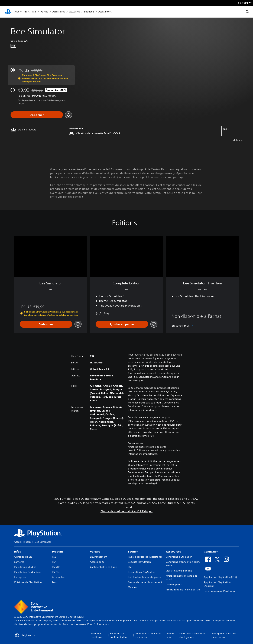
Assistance (104, 12)
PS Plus (44, 12)
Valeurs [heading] (95, 551)
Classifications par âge (179, 571)
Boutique (89, 12)
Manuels (133, 587)
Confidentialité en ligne (103, 567)
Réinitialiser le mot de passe (144, 577)
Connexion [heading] (211, 551)
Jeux (17, 12)
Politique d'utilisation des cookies (224, 635)
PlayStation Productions (28, 572)
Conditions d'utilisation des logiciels (192, 635)
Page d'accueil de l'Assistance (145, 557)
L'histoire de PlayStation (28, 582)
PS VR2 (56, 567)
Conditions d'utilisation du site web (148, 635)
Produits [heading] (58, 551)
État (130, 567)
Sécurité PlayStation (139, 562)
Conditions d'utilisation (179, 557)
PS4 (34, 12)
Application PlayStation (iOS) (220, 577)
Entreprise (20, 577)
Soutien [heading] (133, 551)
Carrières (19, 562)
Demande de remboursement (145, 582)
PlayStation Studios (25, 567)
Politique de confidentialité (118, 635)
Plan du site (171, 635)
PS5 (26, 12)
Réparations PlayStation (142, 572)
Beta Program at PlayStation (220, 591)
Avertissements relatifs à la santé (147, 447)
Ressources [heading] (173, 551)
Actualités (74, 12)
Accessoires (59, 12)
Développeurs (174, 584)
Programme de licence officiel (183, 590)
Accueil (18, 542)
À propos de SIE (23, 557)
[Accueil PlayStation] (8, 12)
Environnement (99, 557)
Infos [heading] (17, 551)
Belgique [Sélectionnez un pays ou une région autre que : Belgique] (25, 635)
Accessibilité (97, 562)
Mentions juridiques (97, 635)
